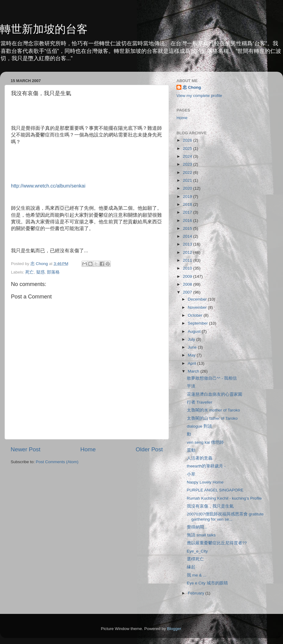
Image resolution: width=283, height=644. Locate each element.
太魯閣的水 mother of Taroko (213, 410)
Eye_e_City (197, 551)
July (192, 339)
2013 (188, 244)
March (194, 371)
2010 (188, 268)
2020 (188, 188)
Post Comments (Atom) (57, 462)
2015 (188, 228)
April (192, 363)
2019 (188, 196)
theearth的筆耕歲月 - (206, 466)
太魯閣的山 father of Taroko (212, 418)
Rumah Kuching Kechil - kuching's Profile (224, 498)
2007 (188, 292)
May (192, 355)
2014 (188, 236)
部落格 (53, 272)
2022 (188, 172)
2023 (188, 164)
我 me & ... (197, 575)
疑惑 (40, 272)
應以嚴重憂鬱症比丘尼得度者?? (217, 543)
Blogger (174, 629)
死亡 (30, 272)
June (193, 347)
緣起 (191, 567)
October (196, 315)
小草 (191, 474)
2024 (188, 156)
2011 (188, 260)
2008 (188, 284)
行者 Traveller (200, 402)
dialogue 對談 (199, 426)
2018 (188, 204)
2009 (188, 276)
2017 (188, 212)
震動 (191, 450)
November (198, 307)
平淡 (191, 386)
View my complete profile (199, 96)
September (198, 323)
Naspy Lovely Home (205, 482)
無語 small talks (201, 535)
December (198, 299)
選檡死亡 (195, 559)
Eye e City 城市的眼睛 (207, 583)
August (195, 331)
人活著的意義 (200, 458)
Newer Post (26, 449)
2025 (188, 148)
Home (88, 449)
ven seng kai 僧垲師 (205, 442)
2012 (188, 252)
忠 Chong (192, 87)
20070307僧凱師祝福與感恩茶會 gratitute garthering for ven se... (225, 517)
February (197, 593)
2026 (188, 140)
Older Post (149, 449)
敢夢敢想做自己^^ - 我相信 (212, 378)
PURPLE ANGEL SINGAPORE (215, 490)
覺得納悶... (197, 527)
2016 (188, 220)
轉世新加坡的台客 (44, 29)
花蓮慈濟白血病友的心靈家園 (215, 394)
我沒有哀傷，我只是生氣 (210, 506)
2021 (188, 180)
